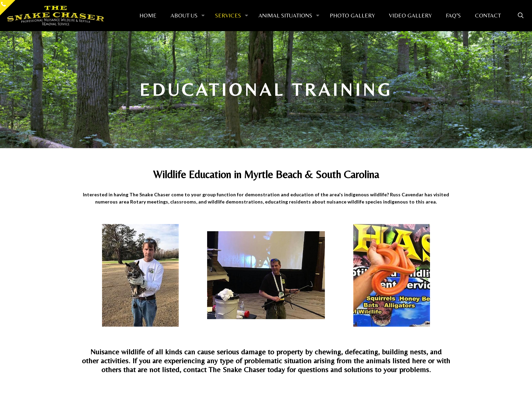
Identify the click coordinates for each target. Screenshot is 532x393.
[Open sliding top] (8, 8)
